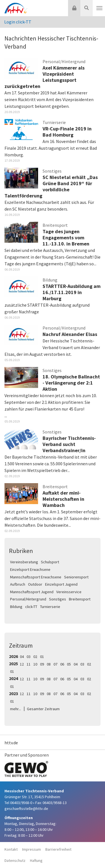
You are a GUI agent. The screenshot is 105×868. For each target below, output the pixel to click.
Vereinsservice (69, 592)
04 (22, 657)
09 (42, 664)
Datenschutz (15, 860)
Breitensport (80, 599)
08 (49, 664)
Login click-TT (18, 22)
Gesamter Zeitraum (43, 709)
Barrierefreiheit (58, 849)
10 (35, 664)
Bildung (16, 607)
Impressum (32, 849)
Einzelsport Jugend (61, 584)
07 (55, 664)
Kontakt (11, 849)
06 (62, 664)
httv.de (11, 743)
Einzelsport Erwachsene (30, 569)
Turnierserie (50, 607)
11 (29, 664)
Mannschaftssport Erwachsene (36, 577)
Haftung (36, 860)
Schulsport (50, 562)
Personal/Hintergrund (28, 599)
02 (35, 657)
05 (69, 664)
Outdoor (35, 584)
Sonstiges (58, 599)
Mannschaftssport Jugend (32, 592)
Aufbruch (18, 584)
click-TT (31, 607)
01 (42, 657)
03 (29, 657)
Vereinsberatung (24, 562)
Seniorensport (76, 577)
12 (22, 664)
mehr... (16, 709)
